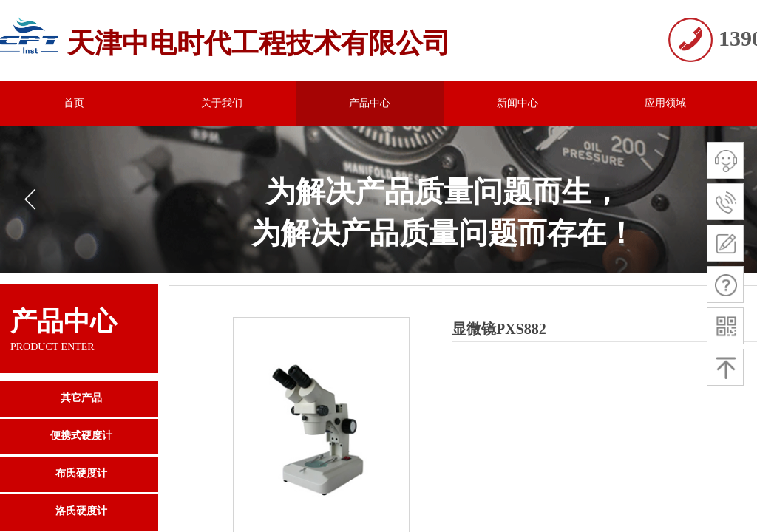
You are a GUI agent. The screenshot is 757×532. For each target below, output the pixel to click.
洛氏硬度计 (81, 511)
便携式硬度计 (81, 436)
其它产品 (81, 398)
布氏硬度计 (81, 473)
